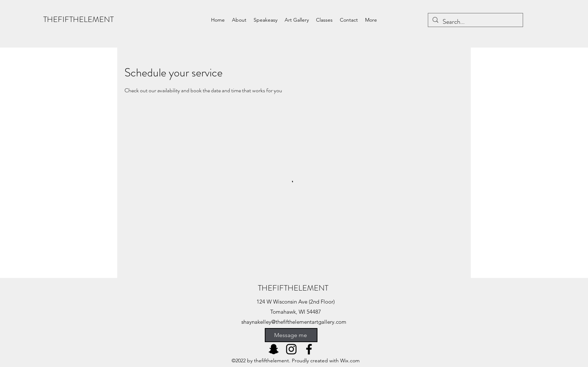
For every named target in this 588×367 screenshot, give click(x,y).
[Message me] (291, 335)
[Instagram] (291, 349)
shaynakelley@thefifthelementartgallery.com (294, 322)
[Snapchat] (274, 349)
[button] (266, 20)
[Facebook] (309, 349)
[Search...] (475, 22)
